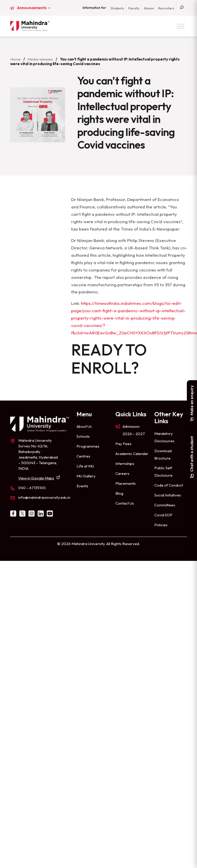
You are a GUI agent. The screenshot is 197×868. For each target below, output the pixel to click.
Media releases (40, 59)
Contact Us (125, 503)
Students (117, 8)
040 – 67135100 (32, 488)
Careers (122, 473)
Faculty (134, 8)
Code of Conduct (169, 485)
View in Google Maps (36, 478)
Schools (83, 436)
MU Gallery (86, 476)
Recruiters (166, 8)
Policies (161, 525)
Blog (119, 493)
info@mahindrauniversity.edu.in (44, 497)
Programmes (88, 446)
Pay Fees (123, 444)
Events (82, 486)
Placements (126, 483)
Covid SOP (163, 515)
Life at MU (85, 466)
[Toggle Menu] (180, 26)
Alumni (149, 8)
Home (15, 59)
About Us (84, 426)
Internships (125, 464)
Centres (83, 456)
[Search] (182, 8)
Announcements (32, 8)
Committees (165, 505)
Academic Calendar (132, 454)
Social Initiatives (168, 495)
